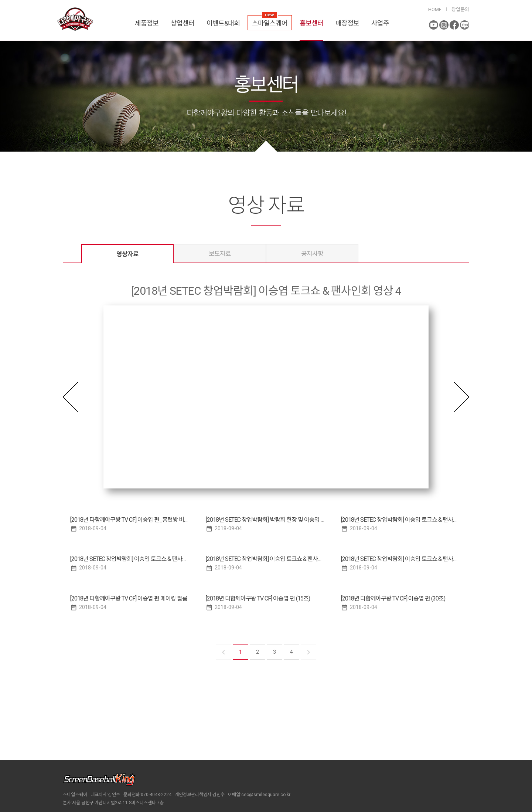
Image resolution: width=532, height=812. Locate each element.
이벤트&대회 (223, 23)
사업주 (380, 23)
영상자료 (127, 254)
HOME (435, 9)
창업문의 (460, 9)
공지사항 (312, 254)
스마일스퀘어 (270, 23)
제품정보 (147, 23)
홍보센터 (311, 23)
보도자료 (220, 254)
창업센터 (183, 23)
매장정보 (347, 23)
